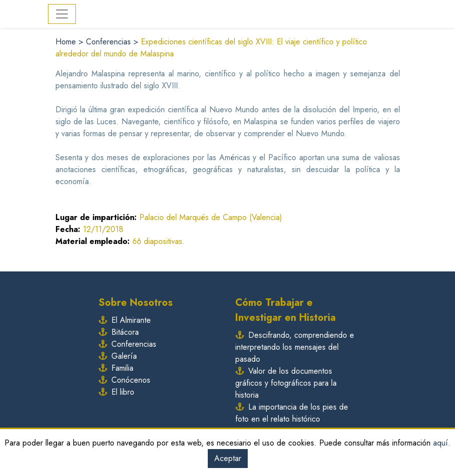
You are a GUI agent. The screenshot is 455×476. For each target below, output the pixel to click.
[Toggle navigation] (62, 14)
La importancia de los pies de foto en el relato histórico (292, 413)
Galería (118, 356)
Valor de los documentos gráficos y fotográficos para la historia (286, 383)
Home (67, 42)
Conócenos (124, 380)
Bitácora (119, 332)
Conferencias (110, 42)
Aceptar (228, 458)
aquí (441, 443)
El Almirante (125, 320)
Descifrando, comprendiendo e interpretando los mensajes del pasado (295, 347)
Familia (116, 368)
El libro (116, 392)
